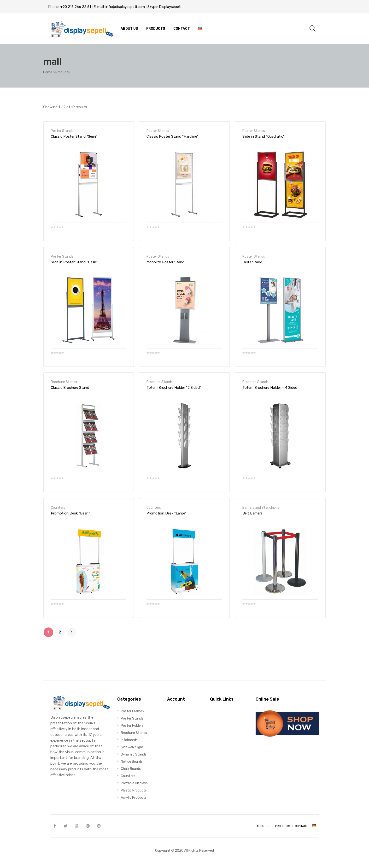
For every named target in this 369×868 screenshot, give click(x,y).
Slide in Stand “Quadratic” (264, 136)
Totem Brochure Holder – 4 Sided (270, 388)
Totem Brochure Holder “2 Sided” (174, 388)
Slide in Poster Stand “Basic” (75, 262)
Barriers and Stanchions (261, 508)
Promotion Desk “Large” (167, 513)
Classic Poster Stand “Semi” (74, 136)
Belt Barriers (252, 513)
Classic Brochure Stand (70, 388)
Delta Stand (252, 262)
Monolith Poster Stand (165, 262)
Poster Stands (62, 131)
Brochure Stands (64, 382)
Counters (58, 508)
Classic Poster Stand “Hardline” (173, 136)
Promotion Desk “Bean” (70, 513)
